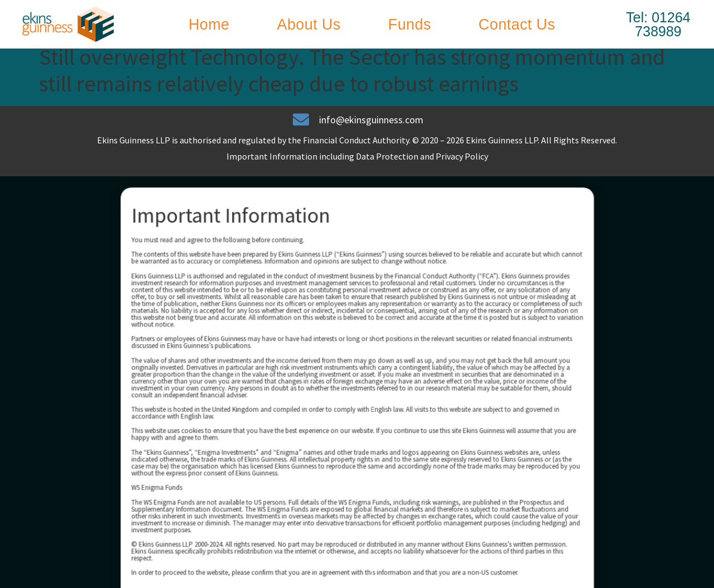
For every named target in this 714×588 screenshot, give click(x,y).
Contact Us (517, 25)
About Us (309, 25)
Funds (410, 25)
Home (209, 25)
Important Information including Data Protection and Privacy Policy (357, 166)
